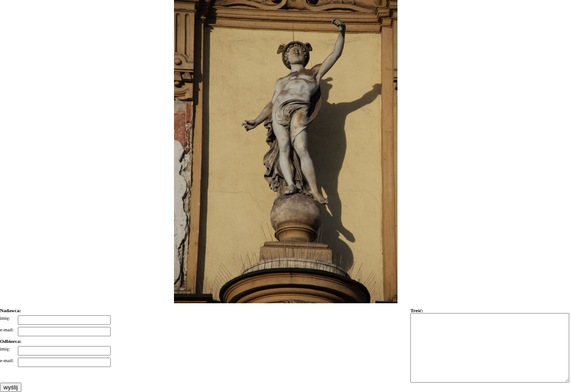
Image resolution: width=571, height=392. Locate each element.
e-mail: (7, 330)
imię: (5, 318)
